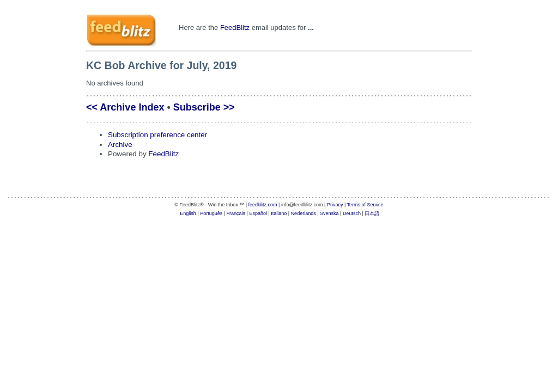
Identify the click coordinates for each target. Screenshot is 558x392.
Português (211, 213)
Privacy (335, 205)
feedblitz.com (263, 205)
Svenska (329, 213)
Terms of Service (365, 205)
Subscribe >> (204, 107)
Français (236, 213)
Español (258, 213)
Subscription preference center (157, 135)
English (188, 213)
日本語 (372, 213)
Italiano (279, 213)
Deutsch (352, 213)
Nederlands (304, 213)
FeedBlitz (235, 27)
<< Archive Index (125, 107)
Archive (120, 145)
